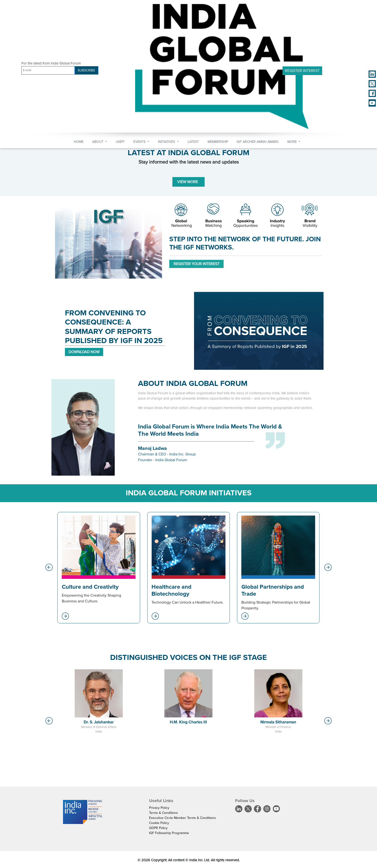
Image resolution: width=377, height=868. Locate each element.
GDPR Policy (158, 828)
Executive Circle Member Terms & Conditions (182, 818)
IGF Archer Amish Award (258, 142)
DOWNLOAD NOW (84, 352)
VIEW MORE (188, 182)
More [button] (292, 142)
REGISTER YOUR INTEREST (196, 264)
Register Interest (302, 71)
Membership (218, 142)
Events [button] (140, 142)
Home (79, 142)
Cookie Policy (159, 823)
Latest (193, 142)
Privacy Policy (159, 808)
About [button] (98, 142)
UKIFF (120, 142)
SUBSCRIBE (86, 70)
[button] (49, 567)
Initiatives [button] (167, 142)
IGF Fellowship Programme (169, 833)
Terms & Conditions (163, 813)
